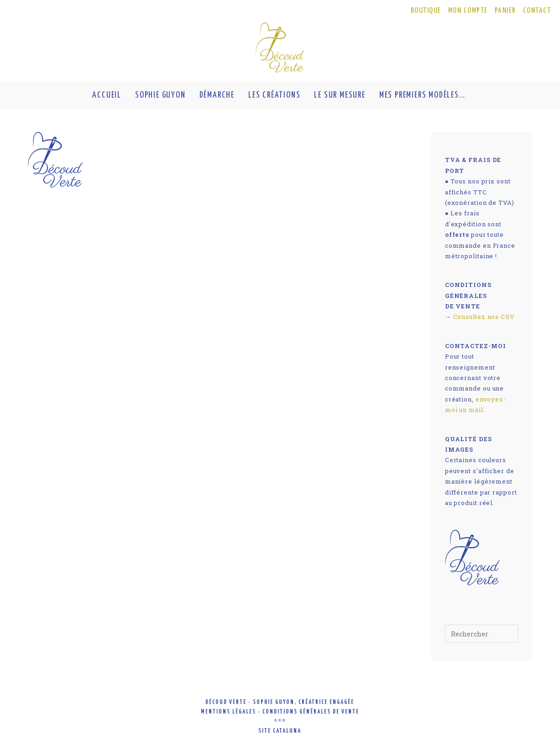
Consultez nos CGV (484, 317)
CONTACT (537, 11)
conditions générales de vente (311, 712)
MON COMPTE (468, 11)
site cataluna (280, 731)
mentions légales (228, 712)
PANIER (505, 11)
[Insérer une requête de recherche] (482, 634)
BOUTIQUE (426, 11)
